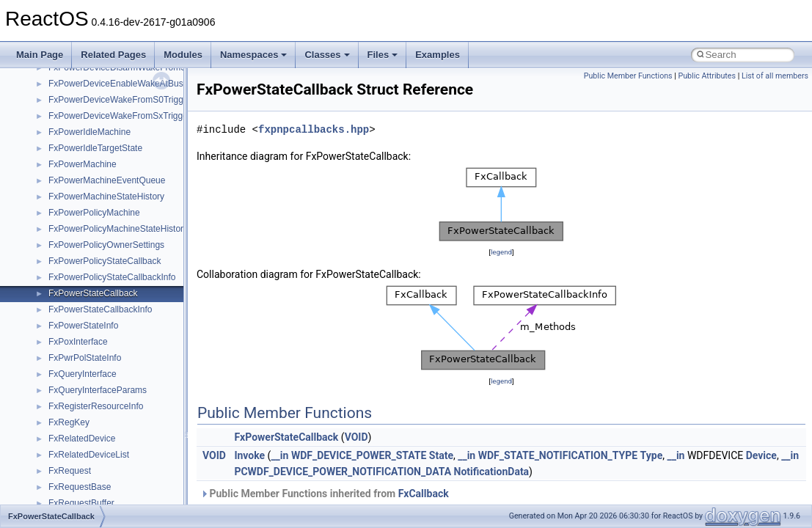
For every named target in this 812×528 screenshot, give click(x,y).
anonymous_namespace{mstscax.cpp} (124, 79)
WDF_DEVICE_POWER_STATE (359, 455)
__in (279, 455)
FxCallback (424, 494)
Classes (327, 55)
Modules (183, 55)
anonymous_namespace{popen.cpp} (120, 111)
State (441, 455)
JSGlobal (66, 386)
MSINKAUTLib (77, 483)
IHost (59, 353)
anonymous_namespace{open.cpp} (117, 95)
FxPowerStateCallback (286, 437)
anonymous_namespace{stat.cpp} (115, 144)
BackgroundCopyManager (99, 241)
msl (55, 499)
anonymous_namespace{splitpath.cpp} (124, 128)
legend (501, 252)
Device (761, 455)
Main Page (40, 55)
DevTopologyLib (80, 305)
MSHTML (67, 450)
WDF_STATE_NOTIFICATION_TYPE (558, 455)
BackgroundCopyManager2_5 (107, 273)
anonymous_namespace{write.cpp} (117, 192)
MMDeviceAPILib (82, 434)
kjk (54, 402)
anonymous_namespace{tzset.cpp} (117, 176)
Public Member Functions (628, 76)
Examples (438, 55)
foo (55, 321)
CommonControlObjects (95, 289)
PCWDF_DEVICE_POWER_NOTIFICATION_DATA (343, 472)
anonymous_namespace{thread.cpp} (120, 160)
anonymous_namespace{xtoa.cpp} (116, 208)
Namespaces (254, 55)
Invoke (249, 455)
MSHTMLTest (75, 466)
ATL (56, 224)
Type (652, 455)
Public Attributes (707, 76)
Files (383, 55)
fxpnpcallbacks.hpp (314, 129)
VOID (356, 437)
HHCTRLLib (72, 337)
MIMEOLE (69, 418)
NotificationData (492, 472)
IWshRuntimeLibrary (88, 370)
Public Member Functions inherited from (325, 494)
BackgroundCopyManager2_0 (107, 257)
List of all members (775, 76)
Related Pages (113, 55)
